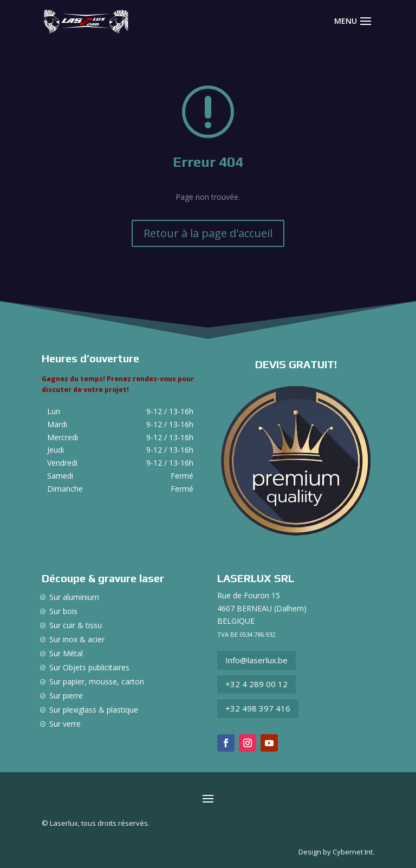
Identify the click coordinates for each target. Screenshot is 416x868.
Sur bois (63, 611)
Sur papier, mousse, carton (97, 681)
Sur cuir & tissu (76, 625)
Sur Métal (66, 653)
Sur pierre (66, 696)
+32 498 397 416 (258, 708)
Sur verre (65, 724)
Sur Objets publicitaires (89, 667)
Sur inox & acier (77, 639)
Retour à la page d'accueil (208, 233)
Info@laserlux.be (256, 660)
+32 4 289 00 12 (256, 684)
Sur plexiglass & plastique (94, 710)
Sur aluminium (74, 597)
